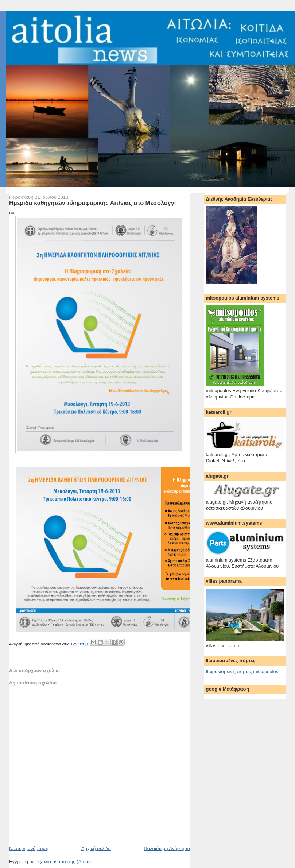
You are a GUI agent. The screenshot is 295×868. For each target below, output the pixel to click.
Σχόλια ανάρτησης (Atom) (64, 862)
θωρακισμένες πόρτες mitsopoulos (242, 672)
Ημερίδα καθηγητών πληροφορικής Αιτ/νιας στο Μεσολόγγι (92, 203)
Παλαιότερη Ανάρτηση (167, 848)
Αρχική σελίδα (96, 848)
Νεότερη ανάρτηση (29, 848)
